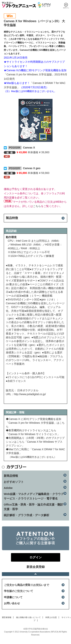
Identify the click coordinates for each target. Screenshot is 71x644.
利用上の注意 (51, 617)
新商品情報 (11, 476)
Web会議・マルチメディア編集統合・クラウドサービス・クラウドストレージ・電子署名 (34, 496)
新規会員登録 (36, 567)
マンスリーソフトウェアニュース (19, 5)
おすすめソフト (14, 482)
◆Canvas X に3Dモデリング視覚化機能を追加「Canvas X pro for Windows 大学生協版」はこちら (35, 423)
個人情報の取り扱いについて (28, 617)
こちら (37, 206)
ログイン (66, 6)
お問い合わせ (12, 603)
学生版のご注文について (19, 591)
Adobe (8, 488)
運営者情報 (7, 617)
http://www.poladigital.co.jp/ (30, 394)
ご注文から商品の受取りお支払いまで (27, 585)
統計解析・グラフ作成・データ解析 (27, 515)
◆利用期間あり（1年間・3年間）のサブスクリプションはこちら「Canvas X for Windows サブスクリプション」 (35, 442)
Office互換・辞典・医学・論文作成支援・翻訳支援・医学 (33, 507)
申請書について (13, 597)
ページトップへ (35, 574)
